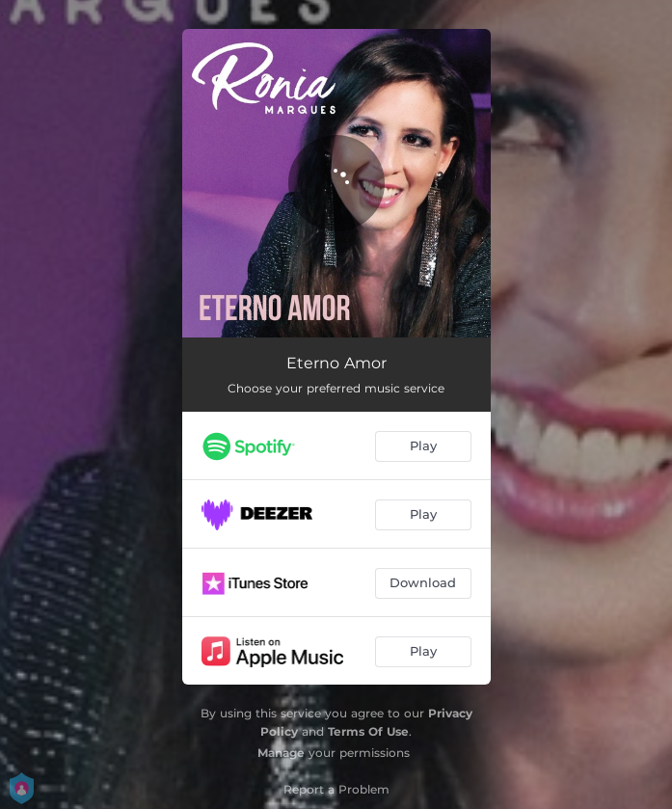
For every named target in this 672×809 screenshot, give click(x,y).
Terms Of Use (368, 731)
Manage (281, 753)
